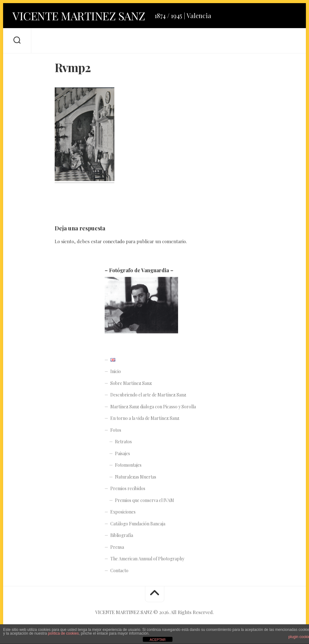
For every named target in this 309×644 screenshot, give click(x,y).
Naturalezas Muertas (136, 477)
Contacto (119, 570)
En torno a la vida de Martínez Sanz (145, 418)
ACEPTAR (158, 640)
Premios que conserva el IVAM (145, 500)
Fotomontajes (128, 465)
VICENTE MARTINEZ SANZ (79, 16)
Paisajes (122, 453)
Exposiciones (123, 512)
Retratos (123, 442)
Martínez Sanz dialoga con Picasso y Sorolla (153, 407)
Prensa (117, 547)
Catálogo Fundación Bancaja (138, 524)
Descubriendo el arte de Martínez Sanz (148, 395)
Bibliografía (122, 535)
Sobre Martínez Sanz (131, 383)
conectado (114, 241)
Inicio (116, 371)
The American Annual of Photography (147, 559)
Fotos (116, 430)
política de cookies (63, 633)
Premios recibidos (128, 488)
